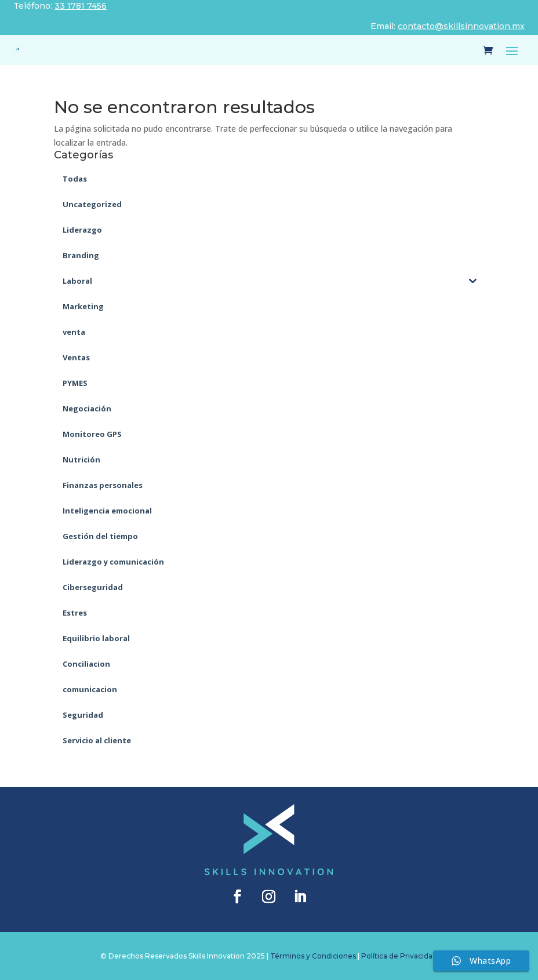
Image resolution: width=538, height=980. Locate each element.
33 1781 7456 (81, 6)
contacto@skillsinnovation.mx (461, 26)
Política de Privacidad (399, 956)
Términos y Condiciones (313, 956)
